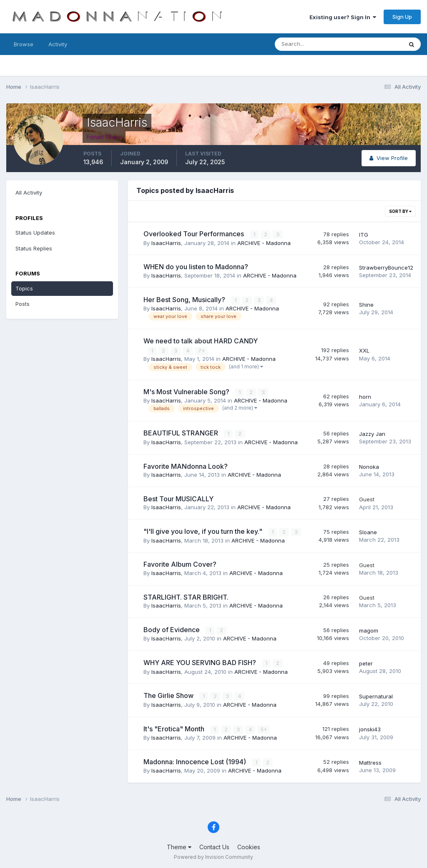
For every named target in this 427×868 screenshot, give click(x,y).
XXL (364, 350)
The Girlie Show (169, 695)
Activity (58, 44)
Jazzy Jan (372, 433)
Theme (179, 846)
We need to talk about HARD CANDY (201, 341)
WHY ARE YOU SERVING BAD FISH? (201, 662)
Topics (24, 288)
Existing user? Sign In (343, 17)
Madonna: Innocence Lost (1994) (196, 760)
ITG (364, 235)
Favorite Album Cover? (180, 564)
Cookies (249, 846)
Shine (366, 305)
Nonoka (369, 466)
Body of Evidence (172, 629)
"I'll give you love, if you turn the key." (204, 531)
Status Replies (34, 248)
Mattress (370, 761)
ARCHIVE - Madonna (264, 243)
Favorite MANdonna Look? (186, 465)
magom (369, 630)
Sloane (368, 532)
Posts (23, 304)
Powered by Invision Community (213, 856)
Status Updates (35, 233)
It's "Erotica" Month (175, 728)
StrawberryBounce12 (386, 268)
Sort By (400, 211)
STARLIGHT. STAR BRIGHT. (186, 596)
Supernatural (376, 695)
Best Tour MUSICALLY (178, 498)
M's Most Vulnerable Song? (187, 391)
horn (365, 396)
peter (366, 663)
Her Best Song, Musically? (185, 300)
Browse (24, 44)
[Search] (311, 44)
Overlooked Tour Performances (195, 234)
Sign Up (402, 17)
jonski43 (370, 728)
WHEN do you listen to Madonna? (196, 267)
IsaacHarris (166, 243)
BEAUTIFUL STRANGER (182, 433)
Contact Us (214, 846)
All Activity (29, 193)
